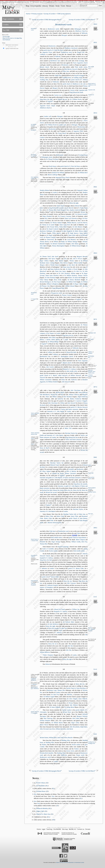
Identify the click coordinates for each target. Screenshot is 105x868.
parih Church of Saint (78, 518)
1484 (71, 284)
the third (71, 352)
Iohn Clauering (48, 718)
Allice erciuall (44, 729)
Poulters (44, 745)
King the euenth (80, 484)
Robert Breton (56, 340)
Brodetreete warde (63, 24)
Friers (83, 361)
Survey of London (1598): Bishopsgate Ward (46, 20)
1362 (68, 199)
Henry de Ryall (44, 448)
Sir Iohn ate (63, 628)
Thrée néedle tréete (81, 67)
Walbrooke (85, 33)
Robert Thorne (44, 725)
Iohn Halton (75, 244)
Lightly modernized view (12, 48)
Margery (42, 265)
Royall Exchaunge (63, 547)
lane (55, 61)
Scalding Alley (44, 80)
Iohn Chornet (64, 263)
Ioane (41, 208)
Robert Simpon (80, 540)
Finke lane (90, 514)
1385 (54, 392)
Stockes (42, 78)
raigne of (77, 684)
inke (52, 520)
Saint (71, 69)
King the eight (46, 99)
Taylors (33, 438)
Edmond (77, 206)
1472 (57, 721)
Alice (46, 218)
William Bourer (72, 223)
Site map (65, 829)
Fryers (78, 131)
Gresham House (41, 791)
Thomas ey (54, 395)
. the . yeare (75, 352)
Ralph (63, 242)
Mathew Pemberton (76, 399)
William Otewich (76, 375)
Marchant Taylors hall (70, 514)
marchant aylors (92, 492)
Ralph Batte (84, 727)
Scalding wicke (78, 78)
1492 (69, 723)
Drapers (92, 339)
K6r (95, 187)
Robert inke (60, 516)
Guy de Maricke (69, 208)
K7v (95, 387)
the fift (77, 490)
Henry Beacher (68, 738)
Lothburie (43, 54)
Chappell (81, 401)
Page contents (8, 19)
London (42, 137)
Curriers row (58, 95)
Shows (52, 6)
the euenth (53, 628)
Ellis (62, 395)
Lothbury (90, 353)
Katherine (74, 380)
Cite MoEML (57, 829)
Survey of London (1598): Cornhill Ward (82, 20)
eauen (53, 659)
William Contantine (46, 380)
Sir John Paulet (41, 786)
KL (47, 786)
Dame (63, 210)
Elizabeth (43, 542)
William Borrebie (61, 729)
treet (66, 52)
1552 (80, 707)
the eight (74, 203)
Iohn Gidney (52, 337)
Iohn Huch (72, 265)
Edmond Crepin (55, 465)
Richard (83, 212)
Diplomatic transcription (12, 45)
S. (81, 208)
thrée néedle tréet (72, 371)
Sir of (72, 269)
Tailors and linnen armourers (74, 440)
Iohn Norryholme (75, 727)
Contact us (81, 829)
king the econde (56, 208)
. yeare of (73, 92)
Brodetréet (65, 65)
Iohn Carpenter (72, 583)
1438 (69, 692)
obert (70, 278)
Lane (52, 690)
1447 (66, 644)
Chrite (70, 703)
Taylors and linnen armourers (70, 409)
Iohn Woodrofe (68, 397)
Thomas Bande (55, 265)
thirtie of (65, 659)
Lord (82, 223)
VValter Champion (48, 655)
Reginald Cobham (82, 190)
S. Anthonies (44, 568)
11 (50, 576)
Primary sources (37, 14)
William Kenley (78, 263)
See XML (6, 30)
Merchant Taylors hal (71, 433)
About (69, 6)
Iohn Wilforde (74, 705)
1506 (86, 712)
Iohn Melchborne (45, 395)
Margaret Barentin (82, 257)
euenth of (64, 581)
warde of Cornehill (48, 549)
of (71, 471)
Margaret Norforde (82, 716)
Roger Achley (75, 723)
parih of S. (79, 407)
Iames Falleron (83, 392)
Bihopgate (78, 29)
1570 (81, 738)
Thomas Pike (61, 690)
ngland (50, 101)
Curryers (72, 90)
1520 (76, 173)
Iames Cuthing (50, 263)
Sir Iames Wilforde (55, 707)
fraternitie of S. (56, 411)
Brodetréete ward (63, 531)
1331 (75, 465)
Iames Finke (75, 516)
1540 (46, 175)
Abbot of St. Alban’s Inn (43, 814)
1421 (54, 718)
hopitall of (46, 558)
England (79, 299)
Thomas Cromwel (67, 295)
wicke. (94, 743)
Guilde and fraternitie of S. (52, 435)
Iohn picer (52, 259)
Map (28, 6)
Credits (6, 25)
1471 (81, 286)
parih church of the (53, 50)
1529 (79, 655)
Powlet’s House (41, 783)
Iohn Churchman (76, 390)
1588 (64, 175)
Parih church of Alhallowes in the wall (92, 85)
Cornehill (71, 469)
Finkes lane (66, 71)
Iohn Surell (55, 257)
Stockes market (53, 551)
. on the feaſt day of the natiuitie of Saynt (61, 446)
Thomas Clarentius (70, 473)
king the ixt (68, 335)
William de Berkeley (42, 808)
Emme (63, 380)
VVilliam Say (76, 609)
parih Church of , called (54, 375)
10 (80, 445)
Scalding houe (67, 78)
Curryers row (91, 95)
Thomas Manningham (58, 246)
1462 (63, 286)
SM (53, 820)
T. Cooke (65, 340)
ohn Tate (90, 628)
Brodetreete (52, 46)
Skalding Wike (50, 742)
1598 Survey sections (64, 14)
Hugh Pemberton (83, 397)
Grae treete (70, 751)
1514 (49, 401)
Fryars (47, 52)
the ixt (62, 99)
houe (52, 166)
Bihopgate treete (47, 157)
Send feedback (6, 40)
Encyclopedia (36, 6)
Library (45, 6)
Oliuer (47, 397)
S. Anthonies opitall (92, 370)
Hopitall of (69, 369)
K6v (95, 253)
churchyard (71, 48)
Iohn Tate (70, 646)
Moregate (64, 35)
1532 (60, 725)
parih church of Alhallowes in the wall (74, 84)
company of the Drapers (47, 333)
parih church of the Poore (70, 166)
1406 (41, 718)
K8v (95, 528)
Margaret (55, 88)
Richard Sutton (44, 738)
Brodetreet (34, 130)
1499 (84, 626)
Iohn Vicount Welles (53, 227)
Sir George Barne (69, 707)
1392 (48, 716)
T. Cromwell (34, 299)
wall (47, 116)
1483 (76, 392)
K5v (95, 113)
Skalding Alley (66, 740)
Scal (90, 743)
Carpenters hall (91, 90)
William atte (53, 738)
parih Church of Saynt (77, 538)
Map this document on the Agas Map (12, 38)
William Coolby (76, 542)
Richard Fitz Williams (58, 173)
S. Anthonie (58, 633)
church (45, 108)
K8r (95, 457)
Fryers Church (62, 178)
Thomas (72, 261)
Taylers (33, 444)
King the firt (71, 437)
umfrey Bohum (44, 190)
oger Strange (56, 542)
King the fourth (76, 92)
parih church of (79, 80)
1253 (75, 190)
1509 (60, 697)
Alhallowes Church (80, 31)
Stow (57, 6)
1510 (66, 288)
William (56, 242)
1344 (80, 192)
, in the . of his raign (74, 335)
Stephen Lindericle (75, 210)
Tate (86, 635)
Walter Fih (68, 428)
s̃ (85, 424)
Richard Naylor (60, 392)
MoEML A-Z (72, 829)
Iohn (54, 231)
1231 (54, 564)
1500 (52, 399)
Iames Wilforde (83, 699)
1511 (86, 723)
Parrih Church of (76, 688)
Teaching (49, 829)
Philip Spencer (57, 233)
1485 (47, 622)
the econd (51, 492)
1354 (82, 195)
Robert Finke (49, 516)
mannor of (46, 587)
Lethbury (50, 352)
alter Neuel (63, 227)
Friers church (60, 206)
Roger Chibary (44, 261)
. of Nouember (59, 203)
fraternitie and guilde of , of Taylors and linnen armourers (60, 478)
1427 (86, 718)
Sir (76, 99)
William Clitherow (74, 395)
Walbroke (58, 57)
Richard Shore (67, 712)
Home (28, 14)
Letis (65, 259)
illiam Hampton (45, 721)
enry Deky (58, 280)
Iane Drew (52, 729)
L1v (95, 669)
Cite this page (6, 37)
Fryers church (80, 63)
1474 (52, 609)
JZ (47, 783)
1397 (73, 214)
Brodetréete (81, 127)
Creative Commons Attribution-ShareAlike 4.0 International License (70, 863)
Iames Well (60, 738)
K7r (95, 319)
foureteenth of (49, 628)
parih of (76, 568)
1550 (62, 707)
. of (72, 203)
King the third (46, 560)
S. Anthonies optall (35, 584)
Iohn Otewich (66, 382)
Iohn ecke (70, 729)
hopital (52, 585)
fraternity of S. (48, 511)
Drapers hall (81, 52)
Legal (44, 829)
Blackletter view (12, 47)
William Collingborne (53, 284)
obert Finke (48, 518)
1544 (48, 707)
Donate (88, 829)
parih (54, 523)
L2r (95, 734)
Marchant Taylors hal (57, 463)
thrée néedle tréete (57, 538)
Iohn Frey (84, 542)
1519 (50, 288)
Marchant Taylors (78, 509)
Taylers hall (91, 473)
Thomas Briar (44, 544)
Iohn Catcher (50, 367)
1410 (55, 544)
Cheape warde (80, 755)
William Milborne (45, 652)
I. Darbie (48, 340)
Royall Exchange (79, 75)
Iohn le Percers (78, 259)
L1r (95, 597)
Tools (63, 6)
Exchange (81, 61)
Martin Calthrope (53, 175)
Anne (86, 225)
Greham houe (83, 155)
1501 (60, 646)
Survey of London (50, 14)
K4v (95, 24)
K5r (95, 42)
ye (57, 373)
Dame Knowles (71, 218)
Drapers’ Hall (40, 811)
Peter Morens (59, 261)
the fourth (58, 473)
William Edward (70, 286)
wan (60, 630)
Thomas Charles (83, 276)
